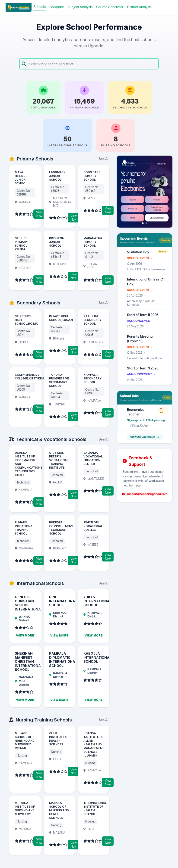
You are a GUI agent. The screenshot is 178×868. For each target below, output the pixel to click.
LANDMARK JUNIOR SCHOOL (57, 176)
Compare (57, 7)
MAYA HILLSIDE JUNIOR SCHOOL (21, 178)
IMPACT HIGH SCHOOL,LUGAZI (61, 318)
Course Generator (110, 7)
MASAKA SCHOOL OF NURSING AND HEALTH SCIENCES (59, 810)
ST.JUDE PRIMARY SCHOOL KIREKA (21, 244)
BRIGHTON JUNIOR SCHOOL (57, 242)
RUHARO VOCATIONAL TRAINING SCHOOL (24, 528)
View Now (39, 214)
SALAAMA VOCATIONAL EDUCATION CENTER (93, 458)
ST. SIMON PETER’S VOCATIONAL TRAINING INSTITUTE (59, 460)
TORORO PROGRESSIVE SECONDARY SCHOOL (59, 380)
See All (104, 159)
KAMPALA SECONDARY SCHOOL (92, 378)
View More (25, 636)
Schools (40, 7)
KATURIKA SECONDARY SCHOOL (92, 320)
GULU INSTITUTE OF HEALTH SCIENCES (59, 739)
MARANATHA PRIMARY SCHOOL (93, 242)
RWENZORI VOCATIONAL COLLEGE (93, 526)
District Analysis (139, 7)
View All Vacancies (145, 437)
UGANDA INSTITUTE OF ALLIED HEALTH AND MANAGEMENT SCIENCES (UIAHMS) (94, 744)
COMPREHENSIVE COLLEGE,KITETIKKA (30, 377)
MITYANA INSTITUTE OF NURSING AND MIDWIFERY (25, 808)
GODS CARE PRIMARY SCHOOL (92, 176)
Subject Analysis (80, 7)
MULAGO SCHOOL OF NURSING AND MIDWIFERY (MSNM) (25, 741)
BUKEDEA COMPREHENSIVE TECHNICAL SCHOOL (61, 528)
